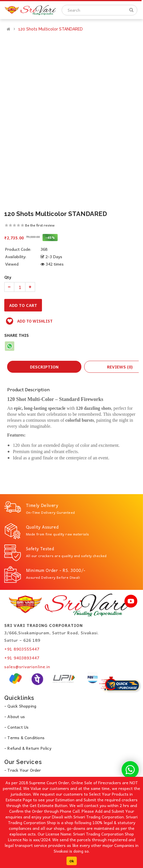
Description (44, 367)
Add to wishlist (29, 321)
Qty (8, 277)
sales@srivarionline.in (27, 667)
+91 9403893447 (22, 658)
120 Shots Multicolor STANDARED (51, 29)
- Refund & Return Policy (28, 748)
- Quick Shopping (20, 706)
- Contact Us (16, 727)
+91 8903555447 (22, 649)
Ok (72, 861)
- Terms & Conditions (24, 737)
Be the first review (40, 225)
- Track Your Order (23, 770)
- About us (15, 716)
